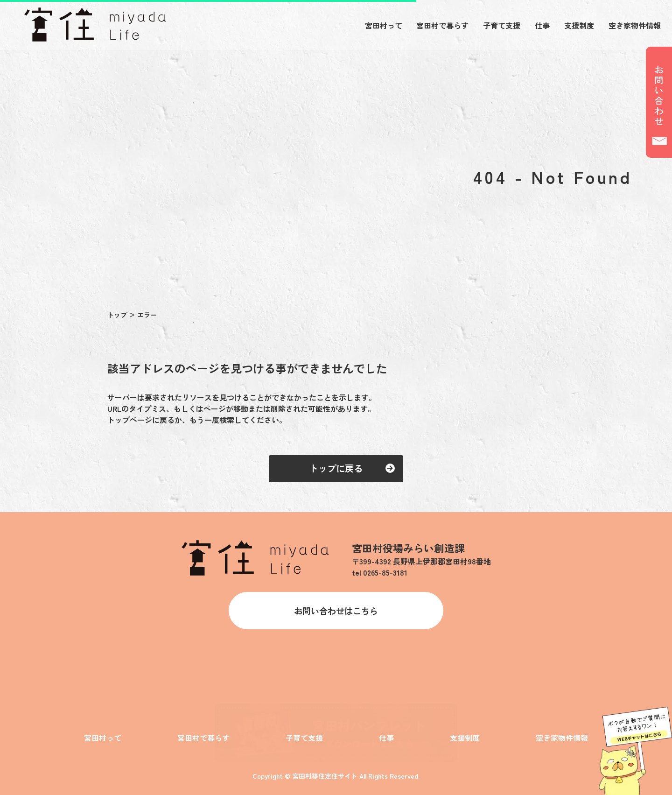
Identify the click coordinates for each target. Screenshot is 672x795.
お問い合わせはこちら (336, 611)
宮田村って (384, 25)
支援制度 (579, 25)
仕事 (542, 25)
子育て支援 (502, 25)
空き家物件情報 (635, 25)
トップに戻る (336, 468)
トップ (118, 315)
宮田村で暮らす (442, 25)
